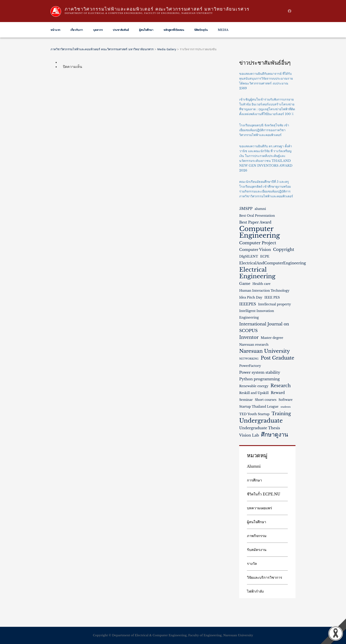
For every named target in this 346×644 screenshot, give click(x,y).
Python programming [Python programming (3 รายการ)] (259, 379)
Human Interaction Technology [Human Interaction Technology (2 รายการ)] (264, 291)
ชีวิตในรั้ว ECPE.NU (264, 494)
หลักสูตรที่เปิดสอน (174, 30)
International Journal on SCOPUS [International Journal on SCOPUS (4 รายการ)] (264, 327)
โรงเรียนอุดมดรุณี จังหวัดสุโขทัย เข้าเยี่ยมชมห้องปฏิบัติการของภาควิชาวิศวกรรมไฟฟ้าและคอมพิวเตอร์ (264, 130)
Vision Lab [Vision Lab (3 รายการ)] (249, 435)
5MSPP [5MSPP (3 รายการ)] (246, 209)
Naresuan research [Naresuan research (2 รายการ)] (254, 345)
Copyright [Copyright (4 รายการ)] (284, 249)
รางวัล (252, 564)
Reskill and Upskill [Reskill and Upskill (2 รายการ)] (254, 393)
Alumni (254, 466)
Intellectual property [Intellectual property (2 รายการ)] (275, 304)
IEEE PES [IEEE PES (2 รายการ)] (272, 297)
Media (223, 30)
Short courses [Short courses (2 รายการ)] (266, 400)
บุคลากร (98, 30)
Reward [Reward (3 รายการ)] (278, 393)
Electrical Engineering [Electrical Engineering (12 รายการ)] (257, 273)
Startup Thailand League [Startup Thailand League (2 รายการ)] (259, 407)
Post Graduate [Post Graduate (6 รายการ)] (278, 358)
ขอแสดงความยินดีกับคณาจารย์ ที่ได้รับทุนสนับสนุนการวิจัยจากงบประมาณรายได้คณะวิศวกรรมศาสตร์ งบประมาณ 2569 (266, 81)
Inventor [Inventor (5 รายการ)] (249, 337)
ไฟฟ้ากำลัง (255, 591)
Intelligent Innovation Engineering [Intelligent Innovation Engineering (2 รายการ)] (257, 314)
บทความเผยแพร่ (259, 508)
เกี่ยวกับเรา (77, 30)
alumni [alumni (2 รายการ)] (260, 209)
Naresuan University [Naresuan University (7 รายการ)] (265, 351)
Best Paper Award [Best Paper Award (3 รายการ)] (255, 222)
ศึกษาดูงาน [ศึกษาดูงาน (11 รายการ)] (275, 435)
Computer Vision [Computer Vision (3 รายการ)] (255, 250)
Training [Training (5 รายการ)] (281, 414)
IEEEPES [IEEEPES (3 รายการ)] (248, 304)
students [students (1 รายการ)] (286, 407)
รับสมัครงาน (257, 550)
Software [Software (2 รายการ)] (286, 400)
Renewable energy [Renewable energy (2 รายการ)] (254, 386)
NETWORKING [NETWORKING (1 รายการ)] (249, 359)
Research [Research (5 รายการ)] (281, 386)
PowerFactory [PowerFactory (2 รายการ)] (250, 366)
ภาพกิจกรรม (257, 536)
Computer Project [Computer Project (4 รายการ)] (258, 243)
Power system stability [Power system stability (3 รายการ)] (260, 372)
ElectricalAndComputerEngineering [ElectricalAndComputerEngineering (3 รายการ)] (273, 263)
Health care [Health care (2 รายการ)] (261, 284)
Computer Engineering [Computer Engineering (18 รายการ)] (260, 232)
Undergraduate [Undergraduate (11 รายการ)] (261, 421)
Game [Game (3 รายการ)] (245, 284)
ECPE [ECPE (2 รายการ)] (265, 256)
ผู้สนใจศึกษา (146, 30)
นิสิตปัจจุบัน (201, 30)
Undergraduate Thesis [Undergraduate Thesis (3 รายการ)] (260, 428)
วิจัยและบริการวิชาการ (265, 577)
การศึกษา (254, 480)
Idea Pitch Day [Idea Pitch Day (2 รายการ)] (251, 297)
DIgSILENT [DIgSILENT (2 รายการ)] (249, 256)
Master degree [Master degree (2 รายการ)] (272, 338)
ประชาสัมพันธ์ (121, 30)
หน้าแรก (55, 30)
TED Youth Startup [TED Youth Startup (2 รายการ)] (254, 414)
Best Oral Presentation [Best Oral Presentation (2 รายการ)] (257, 216)
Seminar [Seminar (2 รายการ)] (246, 400)
